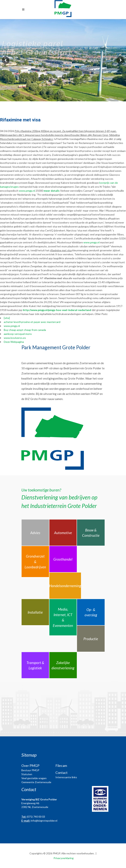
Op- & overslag (91, 612)
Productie (91, 639)
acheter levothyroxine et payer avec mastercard (32, 322)
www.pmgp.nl (27, 191)
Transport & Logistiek (35, 665)
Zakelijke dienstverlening (63, 665)
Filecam (61, 766)
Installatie (35, 612)
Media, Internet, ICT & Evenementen (63, 617)
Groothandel (63, 559)
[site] (7, 318)
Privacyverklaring (64, 858)
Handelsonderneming (65, 586)
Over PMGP (30, 766)
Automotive (63, 533)
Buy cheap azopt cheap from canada (25, 330)
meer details (52, 191)
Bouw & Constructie (91, 533)
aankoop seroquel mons (18, 334)
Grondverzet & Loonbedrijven (35, 562)
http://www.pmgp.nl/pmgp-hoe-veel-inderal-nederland (57, 310)
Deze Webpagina (14, 342)
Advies (35, 533)
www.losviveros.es (15, 338)
